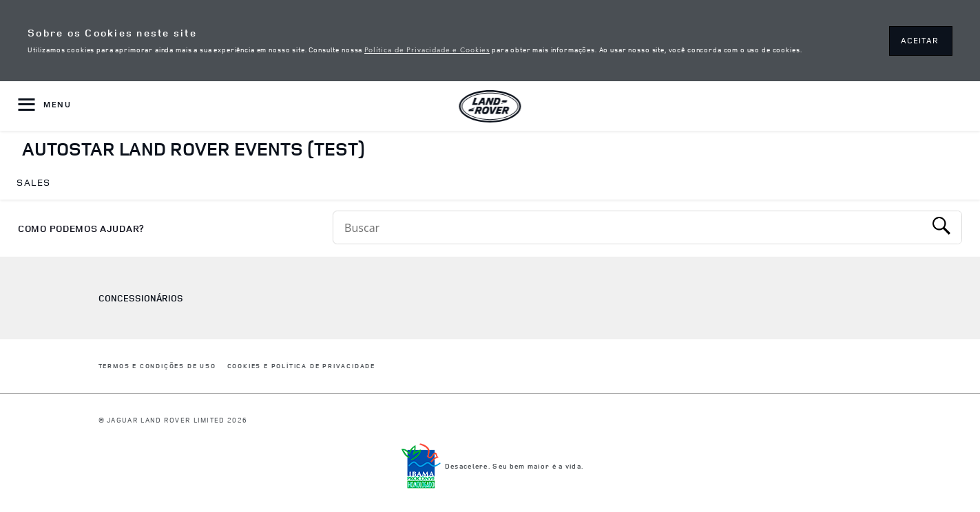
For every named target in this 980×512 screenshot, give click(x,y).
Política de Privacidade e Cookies (427, 49)
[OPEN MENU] (44, 106)
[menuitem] (34, 183)
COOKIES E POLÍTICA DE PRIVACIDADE (301, 366)
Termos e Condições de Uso (157, 366)
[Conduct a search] (629, 227)
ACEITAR (920, 40)
